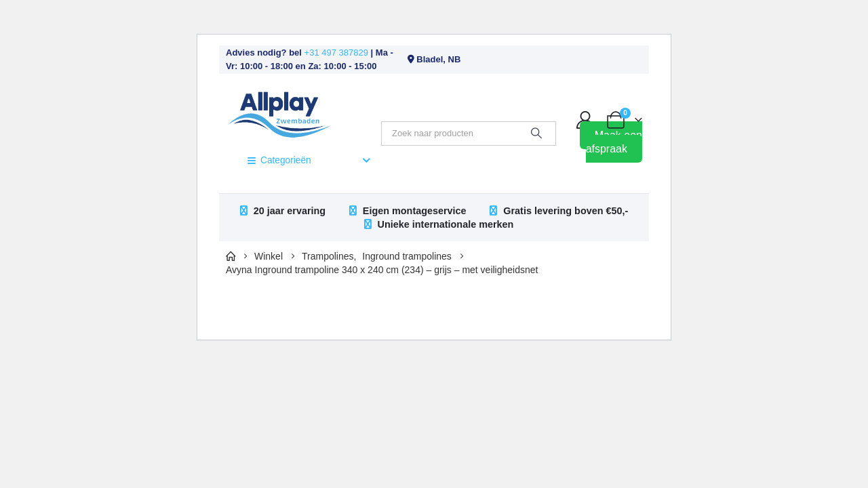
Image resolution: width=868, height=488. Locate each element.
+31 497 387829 (336, 53)
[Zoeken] (536, 134)
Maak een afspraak (614, 142)
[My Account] (586, 120)
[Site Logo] (279, 113)
